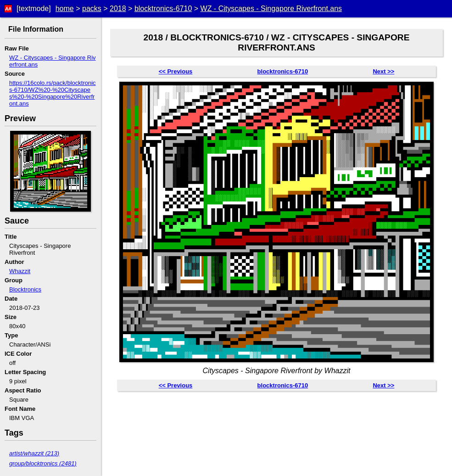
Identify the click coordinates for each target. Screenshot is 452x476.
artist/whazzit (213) (34, 453)
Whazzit (20, 271)
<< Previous (176, 71)
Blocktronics (25, 289)
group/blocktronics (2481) (43, 463)
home (65, 8)
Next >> (383, 71)
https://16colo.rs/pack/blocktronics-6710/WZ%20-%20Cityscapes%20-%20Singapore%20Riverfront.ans (53, 93)
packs (92, 8)
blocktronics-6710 (163, 8)
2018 (118, 8)
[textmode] (34, 8)
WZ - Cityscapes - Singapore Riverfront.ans (271, 8)
